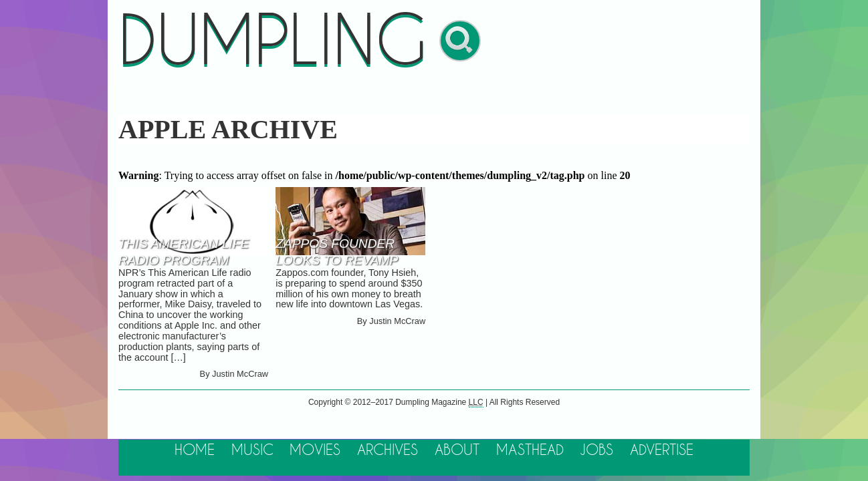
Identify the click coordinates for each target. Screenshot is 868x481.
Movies (315, 451)
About (457, 451)
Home (195, 451)
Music (252, 451)
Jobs (596, 451)
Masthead (530, 451)
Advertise (662, 451)
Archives (388, 451)
